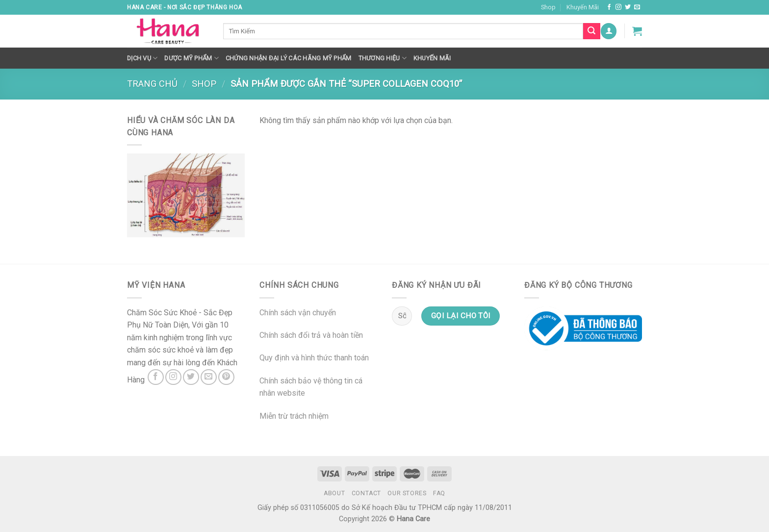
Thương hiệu (383, 58)
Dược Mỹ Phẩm (192, 58)
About (334, 493)
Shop (548, 7)
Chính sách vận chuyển (298, 313)
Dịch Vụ (142, 58)
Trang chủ (152, 84)
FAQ (439, 493)
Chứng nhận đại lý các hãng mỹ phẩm (289, 58)
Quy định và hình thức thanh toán (314, 358)
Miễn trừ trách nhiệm (294, 416)
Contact (366, 493)
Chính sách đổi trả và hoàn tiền (311, 335)
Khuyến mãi (432, 58)
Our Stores (407, 493)
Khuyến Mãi (583, 7)
